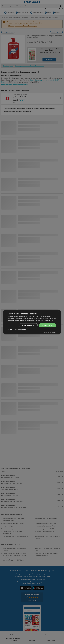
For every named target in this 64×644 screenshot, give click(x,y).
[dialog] (32, 322)
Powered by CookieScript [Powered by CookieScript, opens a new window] (50, 332)
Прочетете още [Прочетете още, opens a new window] (49, 321)
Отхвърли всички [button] (28, 325)
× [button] (58, 312)
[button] (17, 330)
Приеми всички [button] (47, 325)
